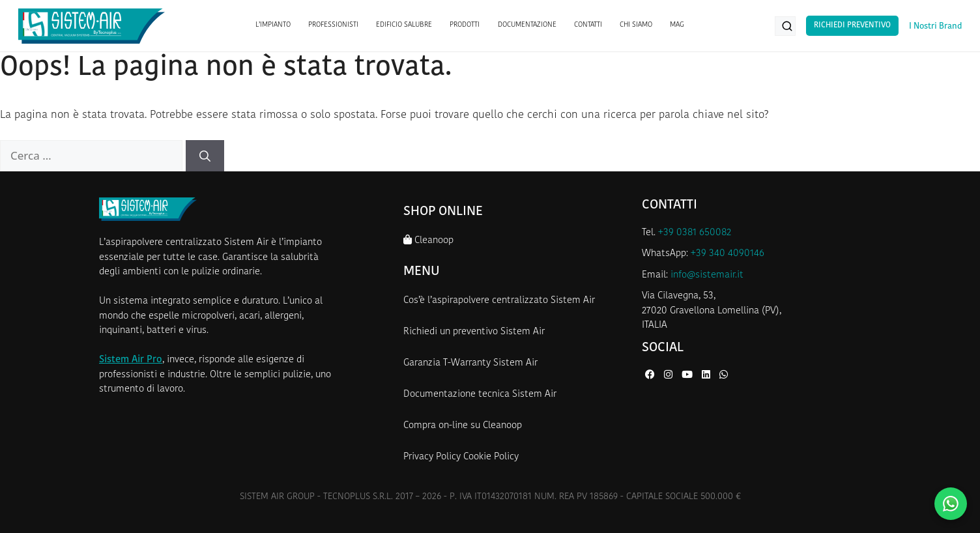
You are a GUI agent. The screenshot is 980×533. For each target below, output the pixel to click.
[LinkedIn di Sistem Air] (707, 376)
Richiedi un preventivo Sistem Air (474, 332)
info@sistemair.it (707, 275)
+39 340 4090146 (728, 254)
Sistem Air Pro (131, 360)
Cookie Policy (491, 457)
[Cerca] (205, 156)
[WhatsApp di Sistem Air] (724, 376)
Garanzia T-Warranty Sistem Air (470, 363)
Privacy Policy (432, 457)
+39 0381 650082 (695, 233)
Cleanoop (428, 240)
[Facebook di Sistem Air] (651, 376)
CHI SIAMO (636, 25)
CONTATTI (588, 25)
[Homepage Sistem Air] (92, 26)
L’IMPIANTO (273, 25)
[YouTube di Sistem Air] (688, 376)
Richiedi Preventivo (852, 25)
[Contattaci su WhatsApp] (951, 504)
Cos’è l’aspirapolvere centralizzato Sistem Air (499, 301)
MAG (677, 25)
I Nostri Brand (935, 26)
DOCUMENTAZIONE (527, 25)
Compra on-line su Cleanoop (463, 426)
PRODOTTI (465, 25)
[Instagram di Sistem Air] (670, 376)
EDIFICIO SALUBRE (404, 25)
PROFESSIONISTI (333, 25)
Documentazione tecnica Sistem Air (480, 395)
